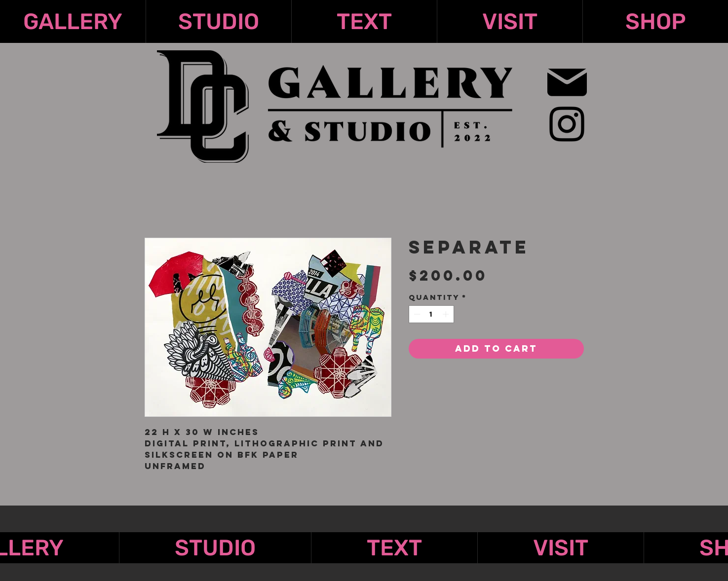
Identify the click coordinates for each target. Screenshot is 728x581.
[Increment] (447, 314)
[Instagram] (567, 124)
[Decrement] (416, 314)
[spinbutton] (431, 314)
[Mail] (567, 82)
